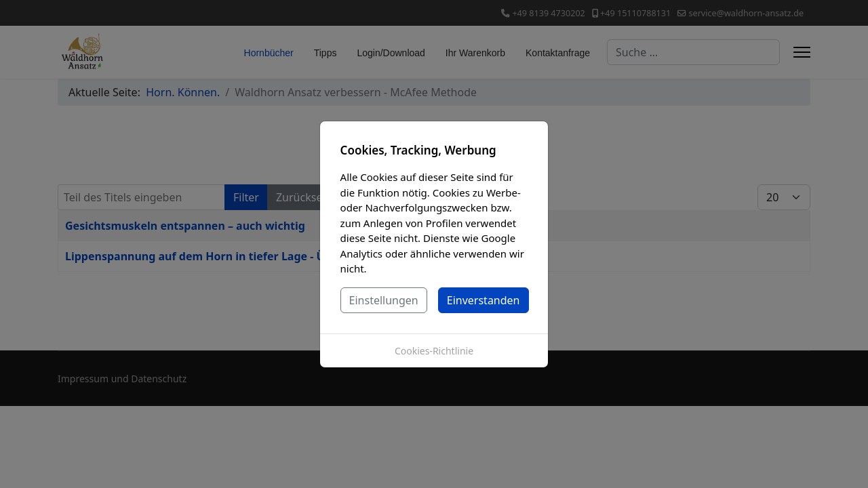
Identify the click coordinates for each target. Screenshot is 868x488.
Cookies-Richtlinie (434, 351)
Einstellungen (384, 300)
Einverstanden (484, 300)
